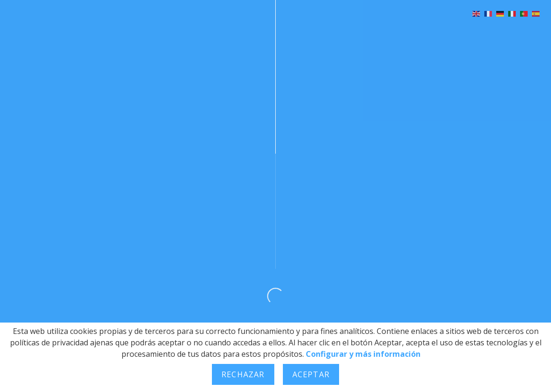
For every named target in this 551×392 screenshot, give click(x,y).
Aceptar (311, 374)
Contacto (506, 33)
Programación (197, 33)
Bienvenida (57, 33)
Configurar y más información (363, 354)
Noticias (327, 33)
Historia (123, 33)
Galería (268, 33)
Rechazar (243, 374)
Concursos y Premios (415, 33)
